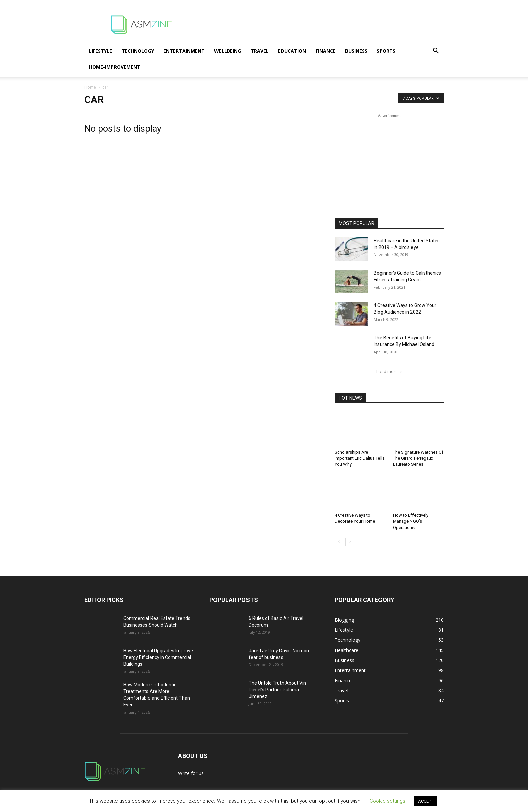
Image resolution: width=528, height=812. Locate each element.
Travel (260, 51)
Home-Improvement (115, 67)
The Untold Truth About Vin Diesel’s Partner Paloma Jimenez (277, 690)
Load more (389, 372)
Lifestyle (101, 51)
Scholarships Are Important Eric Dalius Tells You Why (360, 458)
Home (90, 87)
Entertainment (184, 51)
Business (356, 51)
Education (292, 51)
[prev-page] (339, 542)
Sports (386, 51)
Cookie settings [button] (388, 801)
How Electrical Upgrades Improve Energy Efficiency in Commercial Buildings (158, 657)
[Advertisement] (321, 25)
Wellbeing (228, 51)
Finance (326, 51)
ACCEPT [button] (426, 801)
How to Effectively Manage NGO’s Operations (411, 521)
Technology (138, 51)
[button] (436, 51)
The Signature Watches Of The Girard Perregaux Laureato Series (418, 458)
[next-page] (350, 542)
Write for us (191, 773)
